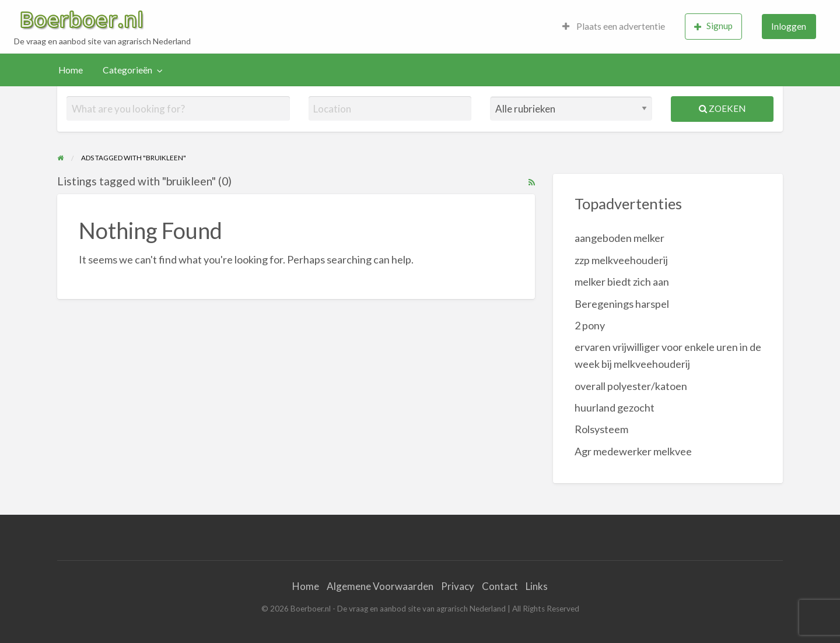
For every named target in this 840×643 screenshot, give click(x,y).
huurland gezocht (615, 407)
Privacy (458, 586)
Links (537, 586)
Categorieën (127, 70)
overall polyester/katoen (631, 386)
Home (71, 70)
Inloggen (789, 26)
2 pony (590, 325)
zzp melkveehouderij (621, 260)
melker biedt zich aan (622, 282)
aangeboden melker (619, 238)
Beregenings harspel (622, 304)
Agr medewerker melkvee (633, 451)
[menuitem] (614, 27)
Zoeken (722, 108)
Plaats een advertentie (614, 26)
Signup (713, 26)
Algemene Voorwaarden (380, 586)
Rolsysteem (601, 429)
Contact (500, 586)
